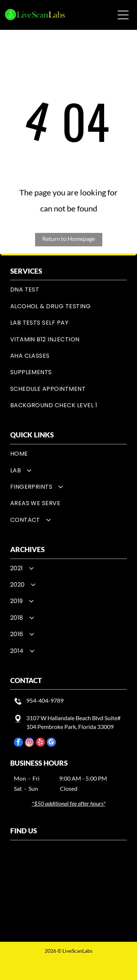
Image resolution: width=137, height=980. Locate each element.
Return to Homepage (69, 239)
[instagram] (29, 743)
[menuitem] (69, 289)
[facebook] (18, 743)
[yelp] (40, 743)
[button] (123, 15)
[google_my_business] (51, 743)
